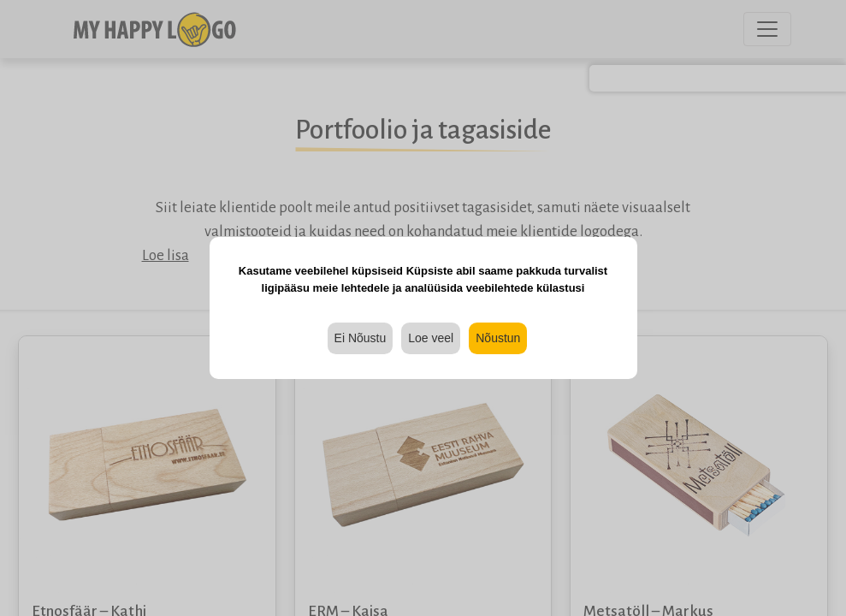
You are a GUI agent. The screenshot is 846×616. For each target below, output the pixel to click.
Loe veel (431, 338)
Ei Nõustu (361, 338)
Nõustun (498, 338)
